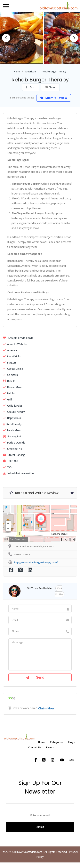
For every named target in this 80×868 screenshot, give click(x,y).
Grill (7, 400)
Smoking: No (13, 449)
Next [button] (74, 38)
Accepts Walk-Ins (15, 344)
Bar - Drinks (12, 356)
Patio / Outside (14, 443)
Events (50, 747)
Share (50, 87)
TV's (8, 467)
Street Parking (14, 455)
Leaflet (68, 540)
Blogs (71, 742)
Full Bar (9, 393)
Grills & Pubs (13, 406)
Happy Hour (12, 418)
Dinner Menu (13, 387)
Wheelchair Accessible (18, 473)
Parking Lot (12, 436)
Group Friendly (14, 412)
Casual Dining (13, 369)
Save (31, 87)
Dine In (9, 381)
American (31, 72)
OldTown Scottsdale (39, 588)
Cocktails (10, 375)
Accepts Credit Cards (18, 338)
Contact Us (35, 747)
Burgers (10, 363)
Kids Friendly (12, 424)
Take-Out (11, 461)
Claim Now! (47, 708)
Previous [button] (6, 38)
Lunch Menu (12, 430)
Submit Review (54, 98)
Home (17, 72)
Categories (57, 742)
